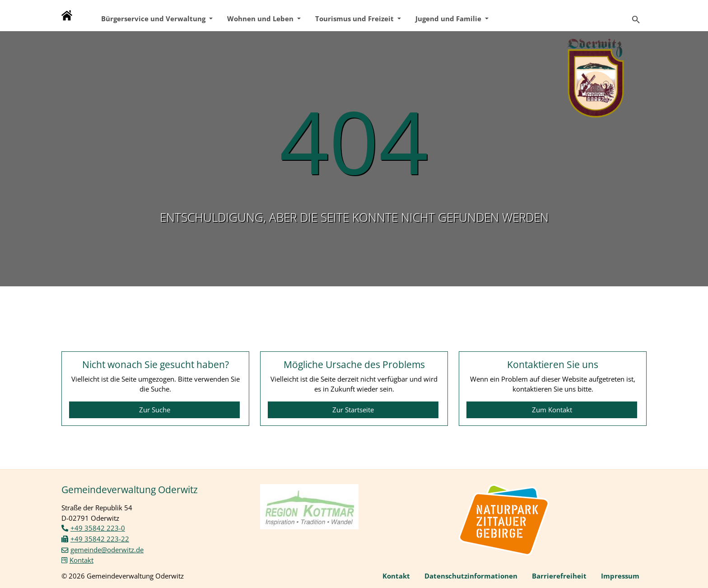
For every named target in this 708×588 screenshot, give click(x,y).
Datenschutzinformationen (471, 576)
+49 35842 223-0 (98, 528)
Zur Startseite (353, 410)
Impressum (620, 576)
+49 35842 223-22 (100, 539)
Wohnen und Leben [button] (261, 19)
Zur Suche (155, 410)
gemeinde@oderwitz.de (107, 550)
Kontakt (82, 560)
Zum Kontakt (552, 410)
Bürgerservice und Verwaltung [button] (154, 19)
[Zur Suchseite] (636, 16)
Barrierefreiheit (559, 576)
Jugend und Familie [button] (449, 19)
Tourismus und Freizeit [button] (355, 19)
